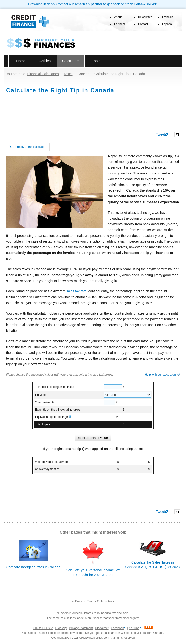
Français (168, 17)
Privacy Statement (81, 628)
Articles (45, 61)
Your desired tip (45, 402)
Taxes (68, 74)
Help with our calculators (161, 375)
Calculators (71, 61)
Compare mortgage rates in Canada (33, 567)
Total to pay (43, 424)
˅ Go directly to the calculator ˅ (28, 147)
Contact (143, 24)
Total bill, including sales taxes (55, 387)
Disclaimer (102, 628)
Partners (120, 24)
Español (167, 24)
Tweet (160, 134)
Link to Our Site (43, 628)
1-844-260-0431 (146, 4)
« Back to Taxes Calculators (93, 601)
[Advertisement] (93, 115)
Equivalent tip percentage (53, 417)
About (118, 17)
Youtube (134, 628)
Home (21, 61)
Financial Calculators (43, 74)
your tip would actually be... (53, 462)
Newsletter (145, 17)
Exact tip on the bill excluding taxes (58, 410)
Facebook (117, 628)
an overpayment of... (48, 469)
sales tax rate (76, 291)
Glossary (61, 628)
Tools (96, 61)
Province (41, 395)
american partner (89, 4)
